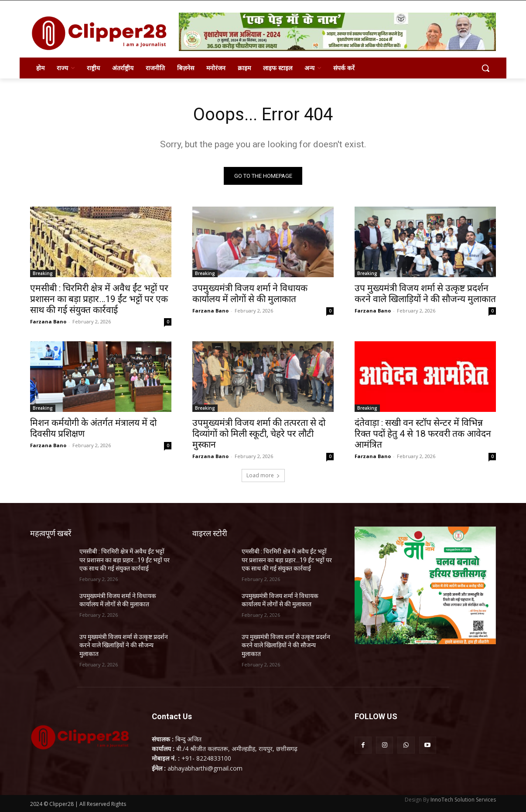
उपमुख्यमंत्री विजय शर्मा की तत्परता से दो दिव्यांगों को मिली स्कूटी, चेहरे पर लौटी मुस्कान (259, 434)
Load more (263, 475)
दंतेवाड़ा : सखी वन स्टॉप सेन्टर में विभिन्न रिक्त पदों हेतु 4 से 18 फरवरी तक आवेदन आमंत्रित (423, 434)
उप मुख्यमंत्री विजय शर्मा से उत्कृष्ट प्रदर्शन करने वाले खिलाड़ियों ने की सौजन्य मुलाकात (425, 294)
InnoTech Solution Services (463, 800)
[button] (485, 68)
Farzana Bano (48, 321)
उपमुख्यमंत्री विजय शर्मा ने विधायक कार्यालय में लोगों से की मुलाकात (250, 294)
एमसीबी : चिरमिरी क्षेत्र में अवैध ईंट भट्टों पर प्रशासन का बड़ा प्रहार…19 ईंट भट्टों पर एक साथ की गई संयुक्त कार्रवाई (99, 299)
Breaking (43, 273)
